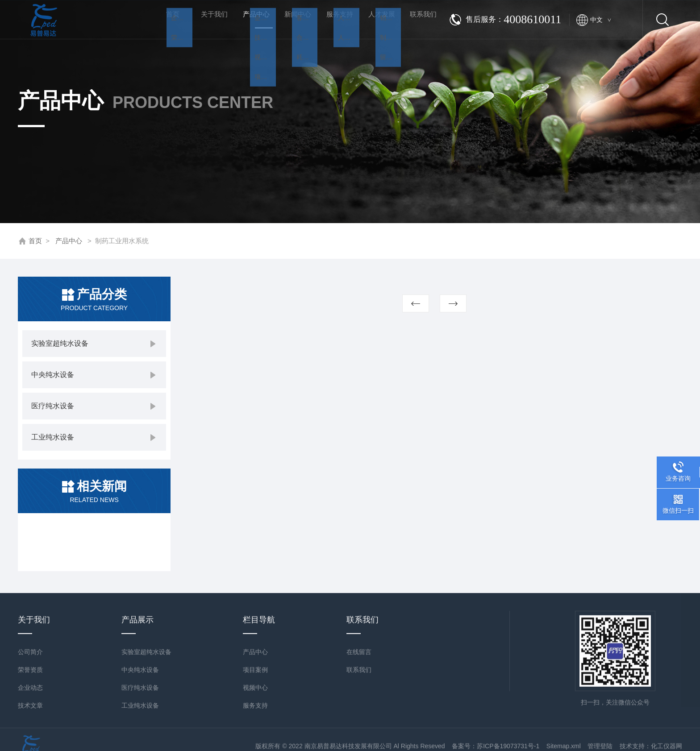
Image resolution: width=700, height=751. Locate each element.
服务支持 (332, 19)
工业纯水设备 (53, 437)
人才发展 (374, 19)
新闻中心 (290, 19)
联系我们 (416, 19)
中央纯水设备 (53, 375)
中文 (600, 20)
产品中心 (249, 27)
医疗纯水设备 (53, 406)
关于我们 (207, 19)
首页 (165, 19)
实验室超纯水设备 (60, 343)
